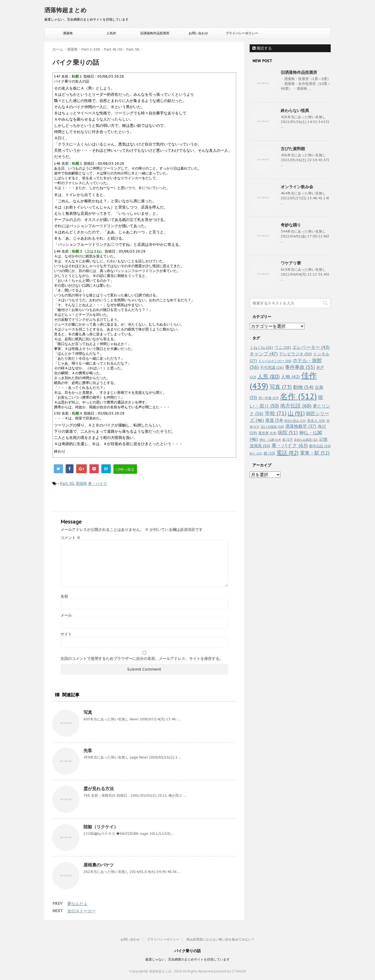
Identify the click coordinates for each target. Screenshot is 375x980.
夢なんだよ (77, 904)
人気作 (111, 33)
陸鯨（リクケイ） (101, 827)
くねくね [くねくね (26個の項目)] (261, 347)
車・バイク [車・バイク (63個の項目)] (290, 445)
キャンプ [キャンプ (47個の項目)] (264, 354)
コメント (71, 538)
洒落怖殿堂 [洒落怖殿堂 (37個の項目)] (301, 426)
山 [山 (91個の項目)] (296, 413)
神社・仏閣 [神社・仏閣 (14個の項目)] (270, 440)
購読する (262, 48)
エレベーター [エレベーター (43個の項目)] (311, 347)
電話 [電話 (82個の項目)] (287, 453)
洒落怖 (68, 33)
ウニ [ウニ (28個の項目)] (283, 347)
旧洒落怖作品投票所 (155, 33)
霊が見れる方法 (99, 789)
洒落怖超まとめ (66, 10)
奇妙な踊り (291, 225)
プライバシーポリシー (242, 33)
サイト (66, 634)
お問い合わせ (198, 33)
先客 (88, 750)
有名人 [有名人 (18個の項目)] (316, 421)
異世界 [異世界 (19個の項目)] (267, 433)
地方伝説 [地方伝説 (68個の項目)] (296, 405)
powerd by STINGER (230, 971)
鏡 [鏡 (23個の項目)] (269, 453)
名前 (64, 596)
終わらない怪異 (295, 110)
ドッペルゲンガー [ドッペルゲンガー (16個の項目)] (275, 361)
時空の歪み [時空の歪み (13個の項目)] (295, 421)
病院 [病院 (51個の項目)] (288, 433)
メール (66, 615)
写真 (88, 712)
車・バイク (98, 484)
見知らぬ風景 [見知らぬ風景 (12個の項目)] (306, 440)
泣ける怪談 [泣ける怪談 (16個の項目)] (272, 427)
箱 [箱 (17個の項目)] (287, 439)
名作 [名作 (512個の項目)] (298, 396)
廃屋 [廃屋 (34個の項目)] (274, 420)
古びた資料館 (293, 149)
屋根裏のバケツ (99, 865)
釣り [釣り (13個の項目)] (256, 453)
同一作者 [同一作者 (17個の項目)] (269, 398)
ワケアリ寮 (291, 263)
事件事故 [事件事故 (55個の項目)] (300, 367)
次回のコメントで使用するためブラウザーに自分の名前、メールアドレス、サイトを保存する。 (142, 658)
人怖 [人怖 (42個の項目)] (290, 377)
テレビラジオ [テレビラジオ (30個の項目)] (295, 354)
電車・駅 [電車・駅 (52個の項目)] (315, 453)
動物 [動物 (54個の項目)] (303, 387)
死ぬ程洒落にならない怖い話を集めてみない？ (220, 939)
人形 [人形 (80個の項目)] (269, 376)
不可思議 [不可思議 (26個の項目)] (272, 367)
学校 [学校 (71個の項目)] (276, 413)
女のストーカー (81, 911)
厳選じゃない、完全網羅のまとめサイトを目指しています (188, 959)
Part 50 (67, 484)
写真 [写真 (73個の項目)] (281, 387)
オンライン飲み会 (297, 187)
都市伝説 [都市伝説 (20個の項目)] (320, 446)
